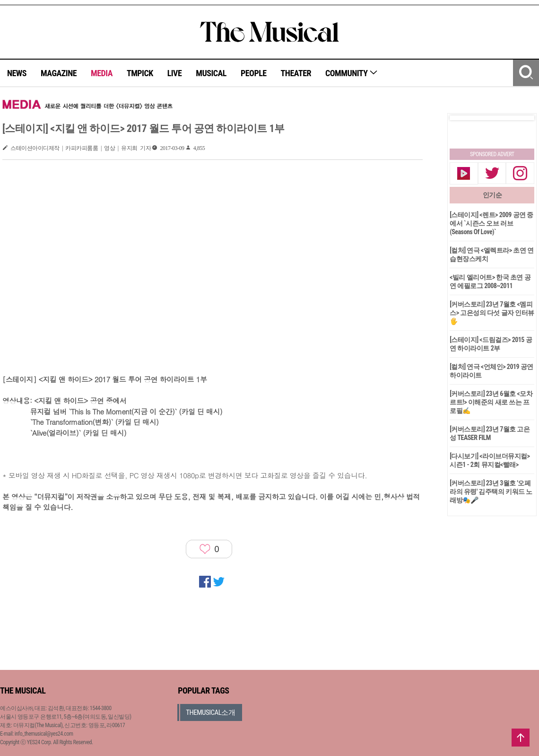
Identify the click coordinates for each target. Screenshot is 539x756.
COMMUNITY (352, 73)
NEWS (17, 73)
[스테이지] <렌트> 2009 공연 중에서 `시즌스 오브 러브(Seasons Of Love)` (491, 223)
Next (520, 118)
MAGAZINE (59, 73)
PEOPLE (254, 73)
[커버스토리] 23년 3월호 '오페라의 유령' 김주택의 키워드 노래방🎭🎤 (491, 492)
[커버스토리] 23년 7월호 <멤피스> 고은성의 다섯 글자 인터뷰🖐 (492, 313)
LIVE (175, 73)
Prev (464, 118)
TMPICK (140, 73)
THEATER (296, 73)
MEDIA (102, 73)
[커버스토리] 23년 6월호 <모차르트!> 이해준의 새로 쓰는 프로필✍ (491, 402)
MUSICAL (211, 73)
